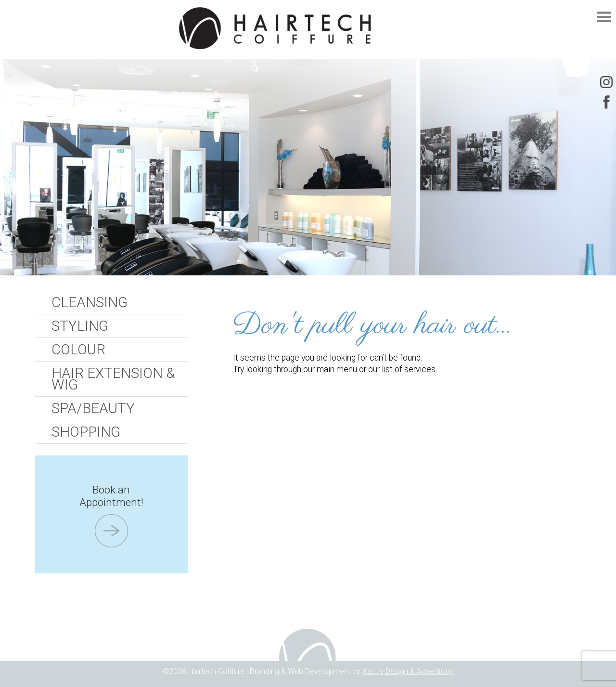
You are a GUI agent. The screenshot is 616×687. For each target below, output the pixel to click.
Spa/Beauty (93, 408)
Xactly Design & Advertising (408, 671)
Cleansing (90, 302)
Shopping (86, 432)
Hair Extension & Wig (113, 379)
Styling (80, 326)
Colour (78, 350)
